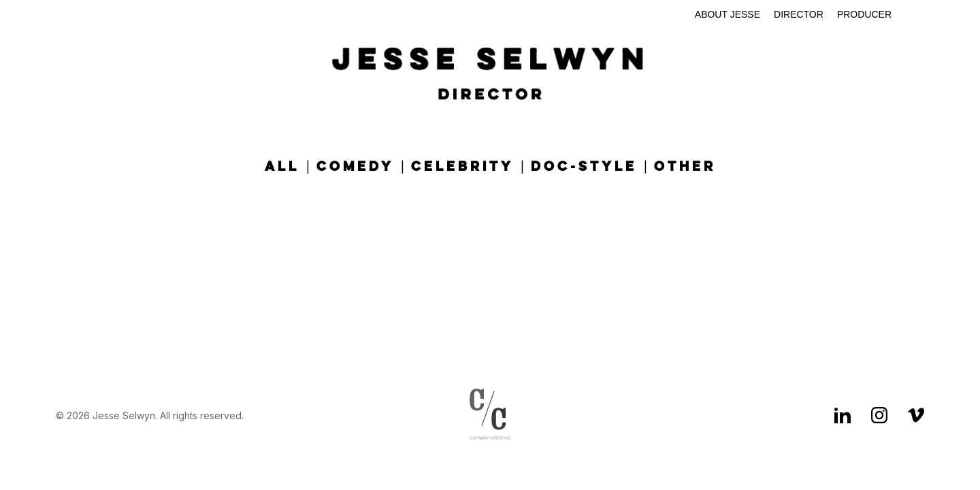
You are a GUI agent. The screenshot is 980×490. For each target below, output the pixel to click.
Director (799, 14)
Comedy (355, 167)
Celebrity (462, 167)
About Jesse (728, 14)
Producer (864, 14)
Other (685, 167)
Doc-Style (584, 167)
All (282, 167)
